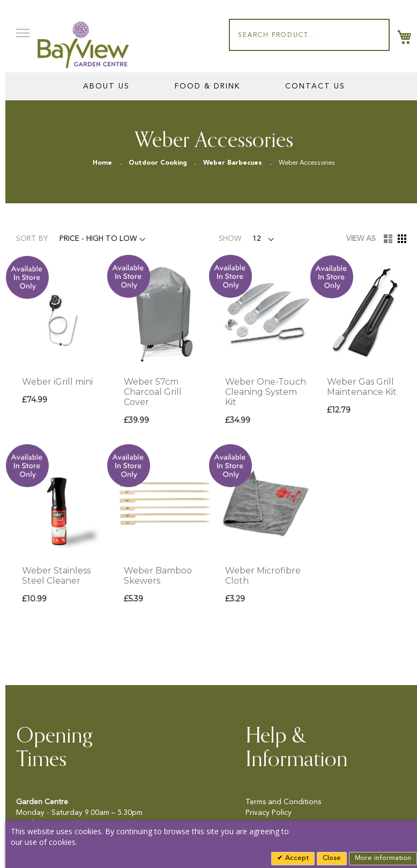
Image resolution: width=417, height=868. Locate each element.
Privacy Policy (269, 813)
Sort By (32, 239)
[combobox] (309, 35)
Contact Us (315, 86)
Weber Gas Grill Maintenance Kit (362, 387)
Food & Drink (207, 86)
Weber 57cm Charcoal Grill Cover (153, 392)
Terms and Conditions (283, 802)
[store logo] (83, 45)
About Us (106, 86)
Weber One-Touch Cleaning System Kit (266, 392)
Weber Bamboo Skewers (158, 576)
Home (103, 163)
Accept (296, 858)
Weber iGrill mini (57, 382)
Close (332, 858)
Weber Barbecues (234, 163)
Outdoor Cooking (159, 163)
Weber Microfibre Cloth (263, 576)
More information (383, 858)
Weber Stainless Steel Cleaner (56, 576)
